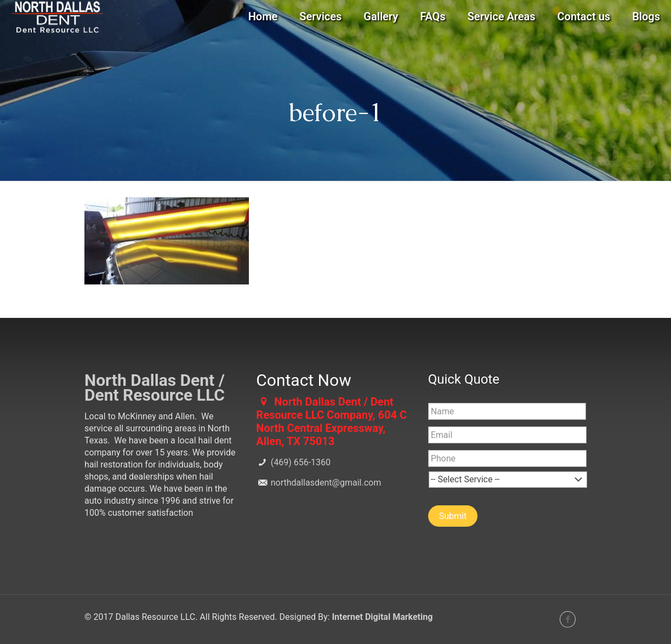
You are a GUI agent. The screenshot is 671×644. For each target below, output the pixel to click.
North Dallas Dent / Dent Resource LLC (155, 387)
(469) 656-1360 (300, 462)
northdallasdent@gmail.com (325, 483)
